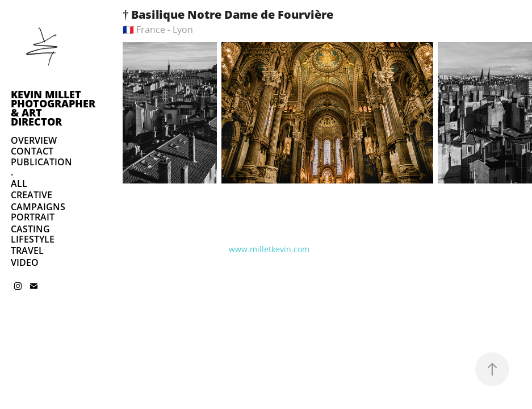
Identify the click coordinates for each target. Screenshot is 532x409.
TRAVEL (27, 251)
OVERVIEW (34, 140)
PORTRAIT (33, 217)
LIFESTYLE (33, 239)
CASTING (30, 229)
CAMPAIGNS (38, 207)
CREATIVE (32, 195)
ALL (19, 183)
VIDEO (25, 262)
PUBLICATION (41, 162)
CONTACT (32, 151)
